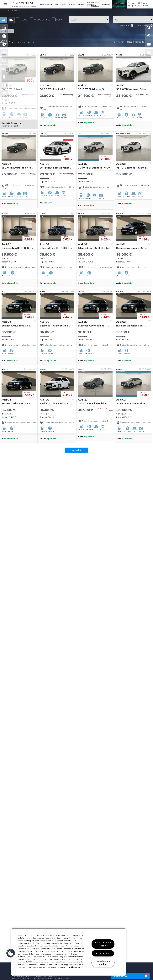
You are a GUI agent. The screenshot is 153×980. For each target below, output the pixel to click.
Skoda (81, 4)
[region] (69, 952)
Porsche (106, 4)
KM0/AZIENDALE (40, 19)
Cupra (72, 4)
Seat (64, 4)
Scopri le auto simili (10, 126)
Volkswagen (46, 4)
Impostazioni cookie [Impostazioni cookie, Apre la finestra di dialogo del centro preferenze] (103, 962)
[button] (11, 953)
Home (21, 11)
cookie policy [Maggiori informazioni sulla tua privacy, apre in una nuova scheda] (74, 967)
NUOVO (22, 19)
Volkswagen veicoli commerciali (93, 4)
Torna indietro (11, 11)
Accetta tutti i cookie (103, 944)
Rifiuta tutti (103, 953)
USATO (58, 19)
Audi (57, 4)
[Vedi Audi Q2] (19, 69)
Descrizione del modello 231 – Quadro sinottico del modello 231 (35, 976)
